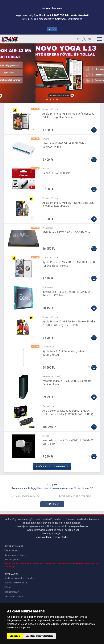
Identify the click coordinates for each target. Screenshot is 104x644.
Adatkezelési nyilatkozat (16, 583)
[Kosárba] (94, 130)
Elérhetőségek (11, 550)
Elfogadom (15, 636)
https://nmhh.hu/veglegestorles (52, 537)
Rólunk (8, 587)
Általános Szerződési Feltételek (19, 578)
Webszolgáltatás (12, 560)
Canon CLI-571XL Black (56, 173)
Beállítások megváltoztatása (39, 636)
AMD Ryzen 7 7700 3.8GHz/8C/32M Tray (66, 232)
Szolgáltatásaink (12, 592)
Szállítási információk (14, 597)
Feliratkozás (52, 504)
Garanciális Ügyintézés (15, 555)
